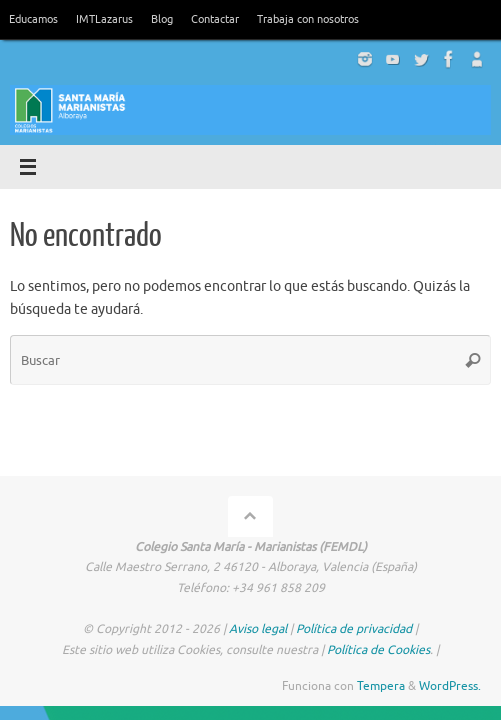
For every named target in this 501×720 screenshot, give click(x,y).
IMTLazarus (104, 19)
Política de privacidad (354, 629)
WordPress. (450, 686)
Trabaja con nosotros (308, 19)
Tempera (381, 686)
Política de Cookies (378, 650)
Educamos (33, 19)
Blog (162, 19)
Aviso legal (258, 629)
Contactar (215, 19)
